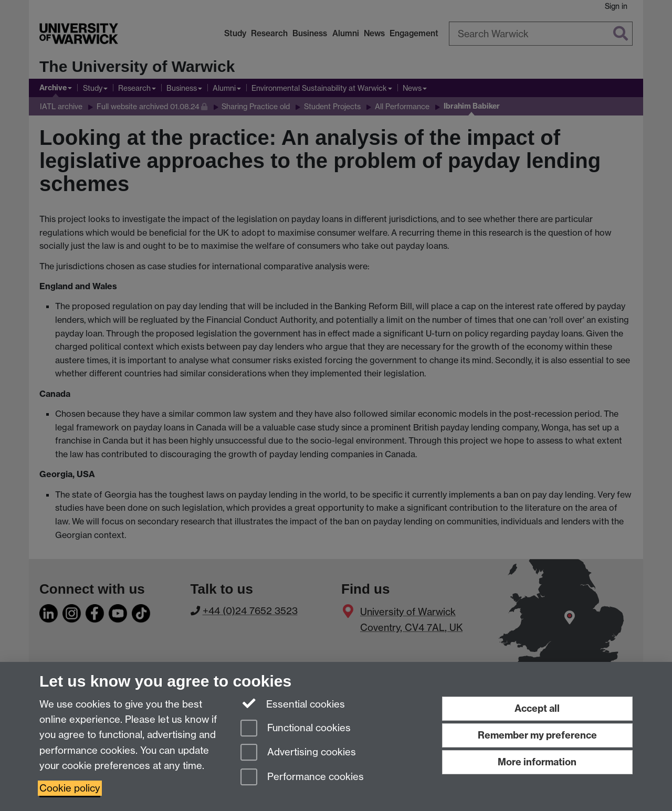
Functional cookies (296, 729)
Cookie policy (70, 788)
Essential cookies (293, 703)
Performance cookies (302, 778)
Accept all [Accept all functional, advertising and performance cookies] (537, 708)
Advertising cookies (298, 753)
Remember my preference (537, 735)
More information (537, 762)
